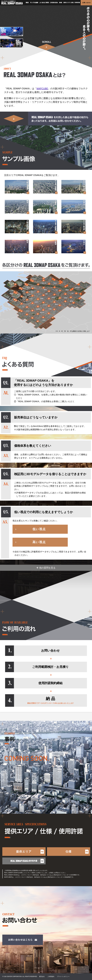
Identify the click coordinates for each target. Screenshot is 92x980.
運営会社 (42, 977)
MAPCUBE (42, 88)
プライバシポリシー (63, 977)
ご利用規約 (51, 977)
